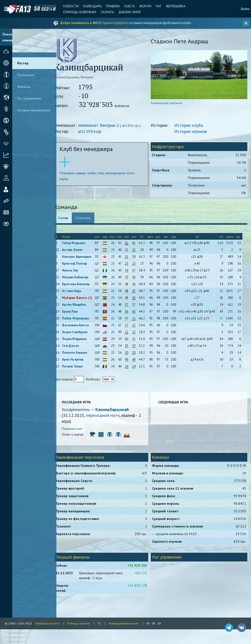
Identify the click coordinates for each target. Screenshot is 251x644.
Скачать (104, 12)
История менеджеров (34, 110)
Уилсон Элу (77, 272)
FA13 (15, 9)
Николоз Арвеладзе (84, 258)
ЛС (99, 623)
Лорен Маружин (81, 340)
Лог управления (29, 98)
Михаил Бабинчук (82, 278)
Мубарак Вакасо (81, 299)
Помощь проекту (79, 623)
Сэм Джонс (77, 347)
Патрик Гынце (79, 368)
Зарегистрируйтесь (116, 23)
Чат (153, 6)
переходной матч (110, 416)
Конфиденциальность (124, 623)
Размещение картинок (169, 104)
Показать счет (79, 430)
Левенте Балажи (81, 354)
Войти (245, 9)
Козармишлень (83, 411)
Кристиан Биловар (83, 285)
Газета (126, 6)
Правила (109, 6)
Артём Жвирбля (81, 306)
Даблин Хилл (126, 12)
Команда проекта (48, 623)
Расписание (26, 75)
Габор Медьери (81, 244)
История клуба (192, 126)
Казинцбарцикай (119, 411)
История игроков (193, 133)
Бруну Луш (77, 313)
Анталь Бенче (79, 251)
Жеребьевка (170, 6)
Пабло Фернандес (82, 320)
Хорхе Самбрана (82, 333)
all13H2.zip (137, 127)
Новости (69, 6)
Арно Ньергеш (80, 361)
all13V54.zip (96, 133)
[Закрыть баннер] (245, 23)
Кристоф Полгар (81, 265)
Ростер (23, 63)
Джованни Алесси (82, 326)
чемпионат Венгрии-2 (105, 126)
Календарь (89, 6)
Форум (141, 6)
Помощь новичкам (77, 12)
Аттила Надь (79, 292)
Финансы (24, 87)
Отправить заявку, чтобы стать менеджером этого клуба (104, 177)
